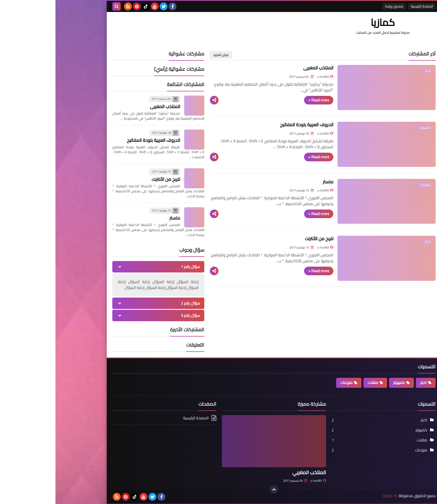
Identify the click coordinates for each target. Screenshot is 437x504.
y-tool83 (263, 481)
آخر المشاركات (367, 54)
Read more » (278, 99)
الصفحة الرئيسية (366, 6)
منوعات (291, 383)
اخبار (368, 383)
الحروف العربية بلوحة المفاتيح (266, 129)
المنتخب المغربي (277, 68)
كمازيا (332, 495)
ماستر (287, 191)
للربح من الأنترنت (278, 252)
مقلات (317, 383)
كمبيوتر (344, 383)
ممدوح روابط (339, 6)
